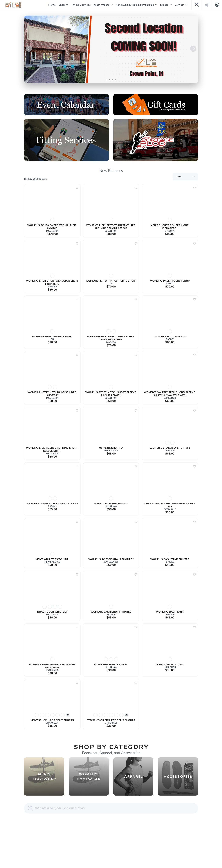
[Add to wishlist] (77, 188)
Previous (29, 49)
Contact (180, 5)
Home (52, 5)
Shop (62, 5)
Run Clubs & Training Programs (135, 5)
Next (193, 49)
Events (164, 5)
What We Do (101, 5)
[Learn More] (111, 49)
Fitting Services (81, 5)
